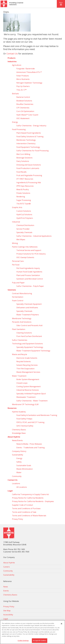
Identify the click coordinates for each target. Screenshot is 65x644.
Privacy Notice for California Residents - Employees (33, 501)
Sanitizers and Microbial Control (30, 279)
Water (19, 472)
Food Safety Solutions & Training (30, 137)
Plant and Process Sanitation (28, 275)
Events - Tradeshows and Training (31, 448)
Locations (16, 483)
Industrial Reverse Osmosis (28, 390)
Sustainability (18, 455)
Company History (19, 451)
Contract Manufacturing (22, 293)
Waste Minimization (25, 469)
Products (12, 58)
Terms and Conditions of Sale (24, 512)
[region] (32, 632)
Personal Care (18, 261)
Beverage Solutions (24, 158)
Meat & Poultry (23, 189)
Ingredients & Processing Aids (29, 182)
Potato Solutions (23, 193)
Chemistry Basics (19, 430)
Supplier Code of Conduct (22, 505)
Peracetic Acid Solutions (22, 322)
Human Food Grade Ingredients (29, 272)
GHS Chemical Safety (25, 426)
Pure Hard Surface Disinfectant (29, 336)
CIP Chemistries (23, 108)
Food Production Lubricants (28, 168)
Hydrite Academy (19, 412)
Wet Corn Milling (23, 154)
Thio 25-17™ (22, 90)
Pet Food (16, 265)
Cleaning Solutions (24, 333)
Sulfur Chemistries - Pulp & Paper (30, 286)
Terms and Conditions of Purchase (26, 508)
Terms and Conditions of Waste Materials (29, 516)
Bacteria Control (23, 97)
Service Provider (23, 229)
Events (6, 591)
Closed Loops (22, 383)
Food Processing (19, 129)
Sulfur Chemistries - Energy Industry (31, 126)
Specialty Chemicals (24, 232)
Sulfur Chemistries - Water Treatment (32, 401)
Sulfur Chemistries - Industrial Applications (34, 236)
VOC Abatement (23, 118)
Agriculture (17, 65)
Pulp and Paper (18, 283)
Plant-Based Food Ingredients (29, 133)
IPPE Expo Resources (25, 186)
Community (17, 476)
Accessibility (8, 615)
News (6, 587)
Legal (10, 491)
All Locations (22, 487)
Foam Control (18, 301)
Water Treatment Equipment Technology (33, 351)
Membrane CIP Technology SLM (25, 404)
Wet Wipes (21, 239)
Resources (12, 408)
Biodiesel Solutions (24, 101)
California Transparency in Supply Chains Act (30, 494)
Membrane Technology (26, 140)
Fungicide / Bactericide (26, 69)
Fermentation (18, 297)
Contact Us (12, 54)
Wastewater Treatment (26, 397)
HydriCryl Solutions (24, 214)
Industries (12, 61)
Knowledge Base (19, 433)
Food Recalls (21, 172)
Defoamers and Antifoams (27, 308)
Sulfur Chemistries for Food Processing (32, 151)
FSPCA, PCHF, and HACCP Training (30, 422)
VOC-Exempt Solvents (25, 257)
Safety (19, 462)
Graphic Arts (17, 207)
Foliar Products (23, 76)
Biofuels (15, 94)
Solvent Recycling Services (27, 365)
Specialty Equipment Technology (30, 347)
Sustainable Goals (24, 465)
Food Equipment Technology (28, 147)
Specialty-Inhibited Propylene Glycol (31, 394)
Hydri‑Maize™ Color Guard (27, 115)
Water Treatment (19, 376)
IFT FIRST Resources (25, 179)
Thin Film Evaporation (25, 369)
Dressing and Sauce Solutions (29, 165)
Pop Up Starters (23, 86)
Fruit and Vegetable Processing (29, 175)
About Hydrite (14, 437)
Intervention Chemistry (26, 143)
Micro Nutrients (23, 79)
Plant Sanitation (19, 329)
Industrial (16, 222)
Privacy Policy (18, 519)
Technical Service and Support (29, 250)
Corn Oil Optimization (25, 111)
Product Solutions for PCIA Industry (31, 254)
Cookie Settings (23, 641)
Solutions (12, 290)
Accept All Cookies (40, 641)
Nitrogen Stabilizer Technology (29, 83)
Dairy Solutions (23, 161)
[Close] (61, 624)
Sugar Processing (24, 200)
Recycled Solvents (24, 361)
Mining (15, 243)
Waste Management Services (28, 372)
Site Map (7, 611)
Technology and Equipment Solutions (27, 344)
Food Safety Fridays (24, 419)
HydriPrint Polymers (25, 218)
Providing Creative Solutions (16, 4)
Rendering (21, 197)
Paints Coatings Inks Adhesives (25, 247)
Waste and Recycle (20, 354)
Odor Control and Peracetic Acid (29, 325)
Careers (7, 567)
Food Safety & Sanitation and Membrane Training (37, 415)
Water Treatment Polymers (28, 315)
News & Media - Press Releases (29, 444)
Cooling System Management (29, 386)
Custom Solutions (24, 211)
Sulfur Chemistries (20, 340)
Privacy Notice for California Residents (28, 498)
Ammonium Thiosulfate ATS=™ (29, 72)
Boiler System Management (28, 379)
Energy (15, 122)
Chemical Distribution (25, 225)
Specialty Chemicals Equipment (29, 304)
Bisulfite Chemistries (25, 104)
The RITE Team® (24, 204)
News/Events (17, 440)
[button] (61, 4)
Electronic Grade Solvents (27, 358)
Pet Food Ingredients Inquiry (28, 268)
